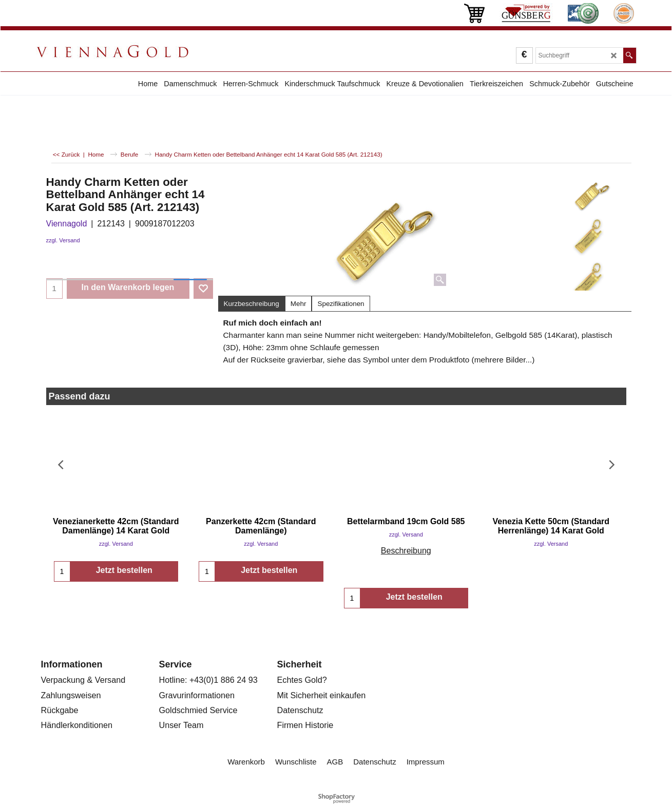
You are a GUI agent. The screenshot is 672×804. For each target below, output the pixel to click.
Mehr (299, 304)
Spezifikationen (341, 304)
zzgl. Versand (63, 240)
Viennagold (67, 224)
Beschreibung (406, 551)
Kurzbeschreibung (252, 304)
